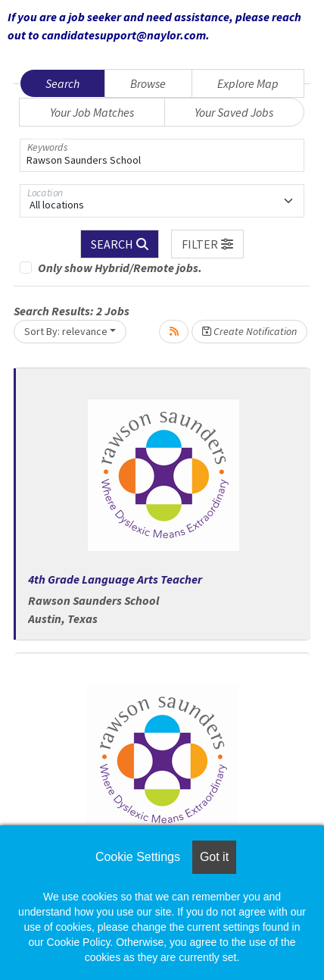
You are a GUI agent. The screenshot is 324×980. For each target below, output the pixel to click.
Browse (148, 83)
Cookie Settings (138, 857)
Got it (214, 857)
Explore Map (248, 83)
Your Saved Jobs (234, 112)
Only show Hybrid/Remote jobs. (120, 268)
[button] (207, 244)
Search (62, 83)
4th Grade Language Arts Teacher (115, 579)
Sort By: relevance (66, 331)
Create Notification (249, 331)
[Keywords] (162, 155)
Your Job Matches (92, 112)
